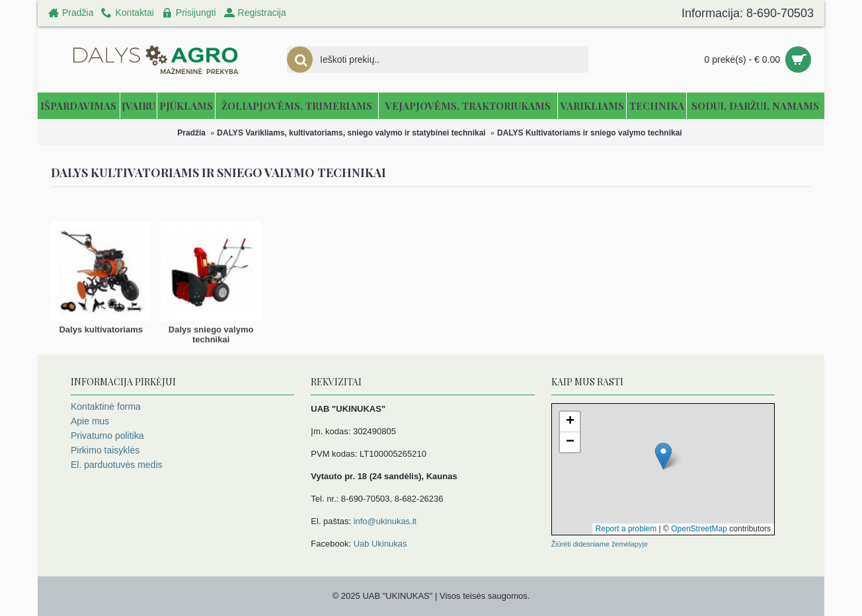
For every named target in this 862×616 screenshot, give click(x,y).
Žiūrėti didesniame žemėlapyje (600, 544)
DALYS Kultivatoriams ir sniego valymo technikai (590, 133)
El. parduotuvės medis (117, 465)
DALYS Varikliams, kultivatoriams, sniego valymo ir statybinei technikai (351, 133)
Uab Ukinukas (380, 544)
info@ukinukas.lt (385, 521)
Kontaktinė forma (106, 406)
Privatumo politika (107, 436)
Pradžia (191, 133)
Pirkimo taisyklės (105, 450)
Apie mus (90, 421)
